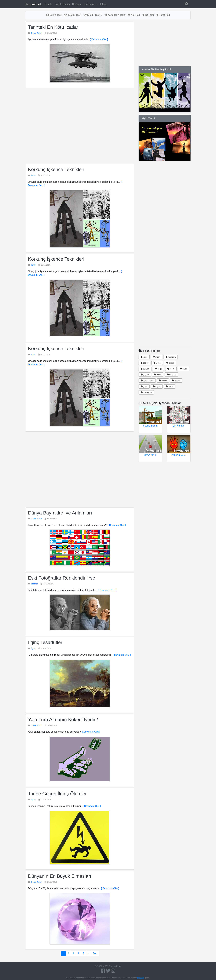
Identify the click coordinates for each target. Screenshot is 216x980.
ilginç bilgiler (147, 381)
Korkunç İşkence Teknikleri (56, 169)
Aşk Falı (134, 15)
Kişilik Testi (73, 15)
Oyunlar (49, 4)
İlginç (33, 648)
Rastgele (77, 4)
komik (170, 363)
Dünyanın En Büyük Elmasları (60, 876)
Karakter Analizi (115, 15)
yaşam (145, 375)
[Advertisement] (80, 126)
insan (157, 357)
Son (95, 953)
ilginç (144, 357)
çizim (144, 387)
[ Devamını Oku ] (98, 39)
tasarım (145, 369)
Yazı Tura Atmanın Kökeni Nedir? (63, 719)
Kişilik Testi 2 (93, 15)
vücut (158, 375)
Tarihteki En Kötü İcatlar (53, 27)
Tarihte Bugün (63, 4)
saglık (144, 363)
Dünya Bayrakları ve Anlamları (60, 513)
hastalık (171, 375)
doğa (158, 369)
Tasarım (34, 584)
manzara (171, 357)
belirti (170, 387)
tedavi (176, 381)
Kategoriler (90, 4)
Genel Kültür (36, 33)
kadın (184, 369)
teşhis (157, 387)
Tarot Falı (163, 15)
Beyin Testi (54, 15)
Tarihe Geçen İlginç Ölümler (57, 794)
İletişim (103, 4)
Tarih (33, 175)
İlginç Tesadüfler (45, 642)
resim (171, 369)
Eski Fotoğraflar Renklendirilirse (62, 578)
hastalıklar (146, 392)
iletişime (141, 978)
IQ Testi (148, 15)
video (157, 363)
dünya (163, 381)
